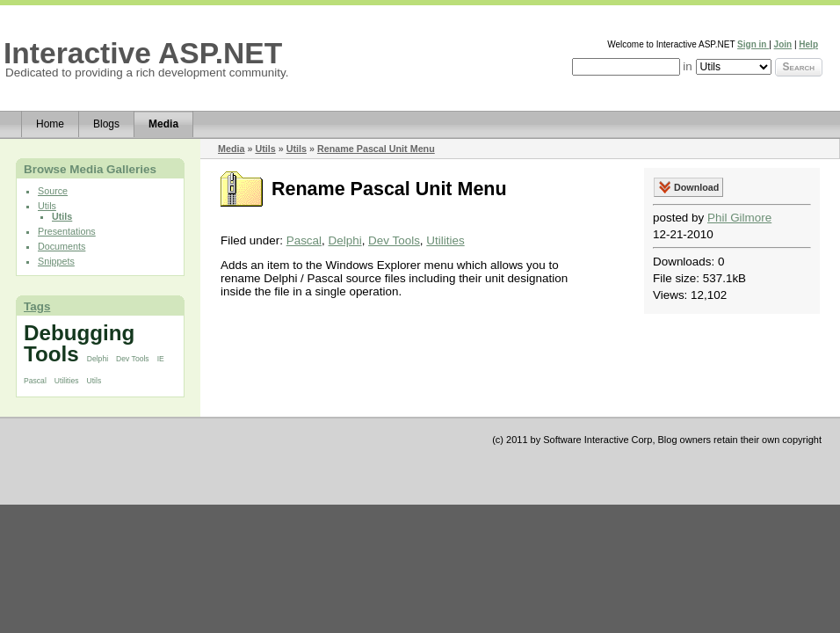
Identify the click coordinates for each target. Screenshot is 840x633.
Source (53, 191)
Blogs (106, 124)
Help (808, 44)
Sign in (753, 44)
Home (50, 124)
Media (163, 124)
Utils (47, 206)
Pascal (35, 381)
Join (783, 44)
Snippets (56, 261)
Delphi (98, 359)
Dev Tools (133, 359)
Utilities (67, 381)
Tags (37, 306)
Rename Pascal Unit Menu (376, 149)
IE (161, 359)
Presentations (67, 231)
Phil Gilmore (739, 218)
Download (696, 187)
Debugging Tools (79, 343)
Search (799, 67)
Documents (62, 246)
